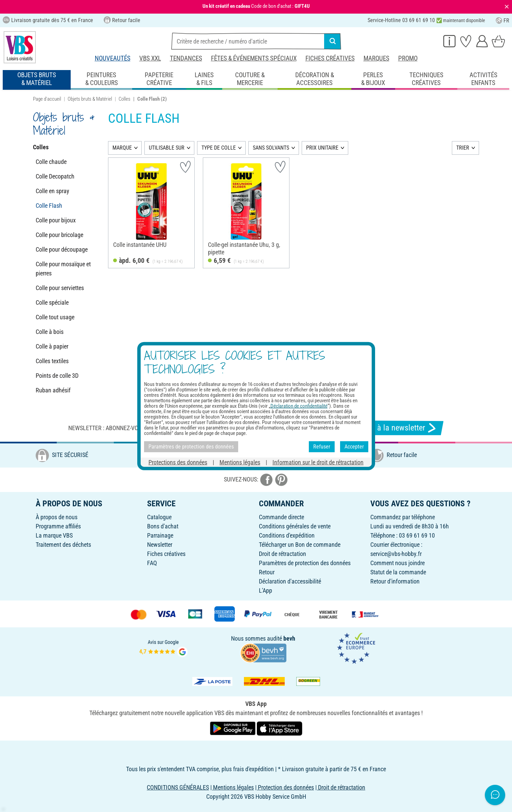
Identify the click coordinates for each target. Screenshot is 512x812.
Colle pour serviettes (60, 288)
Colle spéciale (52, 302)
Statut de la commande (398, 572)
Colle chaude (51, 162)
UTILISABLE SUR (167, 148)
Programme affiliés (58, 526)
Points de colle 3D (57, 376)
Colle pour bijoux (56, 220)
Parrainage (160, 535)
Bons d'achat (163, 526)
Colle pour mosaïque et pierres (63, 269)
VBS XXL (150, 58)
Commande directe (281, 517)
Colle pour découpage (62, 249)
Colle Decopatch (55, 176)
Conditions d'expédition (287, 535)
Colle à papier (52, 346)
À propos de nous (57, 517)
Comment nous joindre (398, 563)
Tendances (186, 58)
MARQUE (122, 148)
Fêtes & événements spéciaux (254, 58)
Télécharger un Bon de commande (300, 545)
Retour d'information (395, 581)
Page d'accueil (47, 99)
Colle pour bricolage (59, 235)
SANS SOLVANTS (271, 148)
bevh (289, 638)
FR (502, 21)
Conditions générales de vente (295, 526)
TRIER (463, 148)
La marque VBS (54, 535)
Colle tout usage (55, 317)
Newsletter (160, 545)
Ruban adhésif (53, 390)
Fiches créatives (330, 58)
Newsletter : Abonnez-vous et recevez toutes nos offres (149, 428)
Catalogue (159, 517)
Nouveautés (113, 58)
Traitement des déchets (63, 545)
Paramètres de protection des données (305, 563)
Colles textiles (52, 361)
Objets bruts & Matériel (90, 99)
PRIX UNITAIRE (322, 148)
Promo (408, 58)
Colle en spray (52, 191)
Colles (125, 99)
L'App (266, 590)
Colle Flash (49, 206)
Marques (376, 58)
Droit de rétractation (283, 554)
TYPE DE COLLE (219, 148)
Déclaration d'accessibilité (290, 581)
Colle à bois (50, 332)
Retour (267, 572)
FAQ (152, 563)
